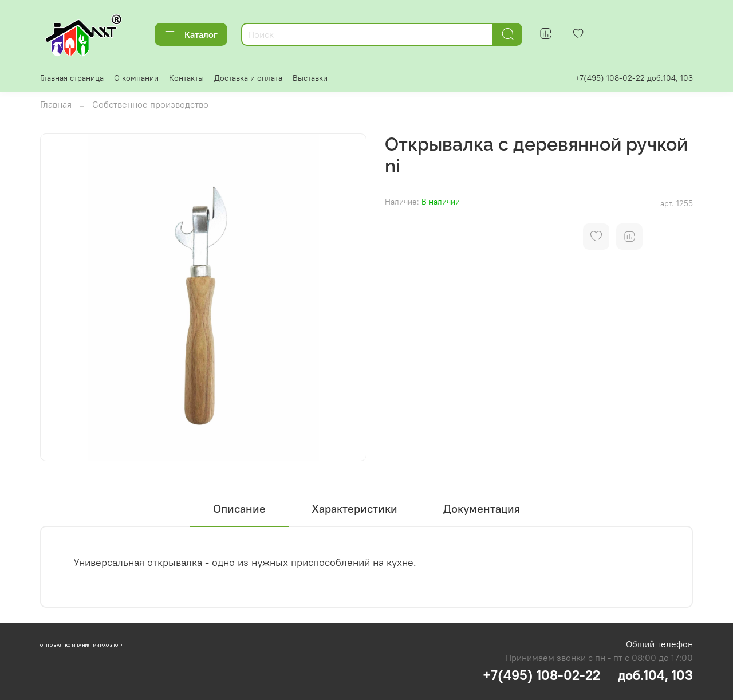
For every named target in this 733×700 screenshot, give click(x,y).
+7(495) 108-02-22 (541, 675)
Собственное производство (150, 104)
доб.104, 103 (655, 675)
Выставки (310, 78)
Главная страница (72, 78)
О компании (136, 78)
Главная (56, 104)
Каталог (191, 34)
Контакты (186, 78)
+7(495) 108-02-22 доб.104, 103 (634, 78)
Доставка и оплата (248, 78)
